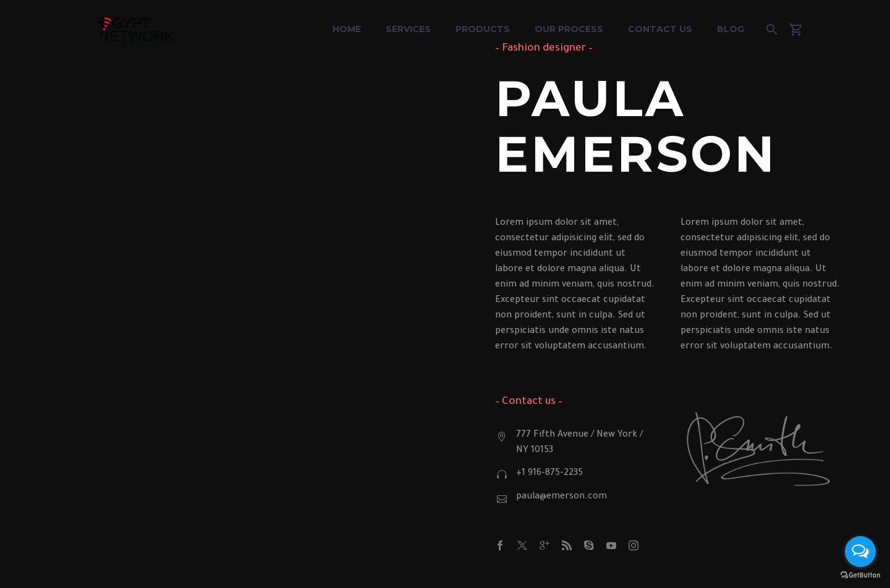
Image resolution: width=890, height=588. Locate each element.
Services (408, 29)
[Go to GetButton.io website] (860, 575)
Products (483, 29)
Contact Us (660, 29)
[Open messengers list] (860, 552)
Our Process (569, 29)
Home (347, 29)
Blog (731, 29)
